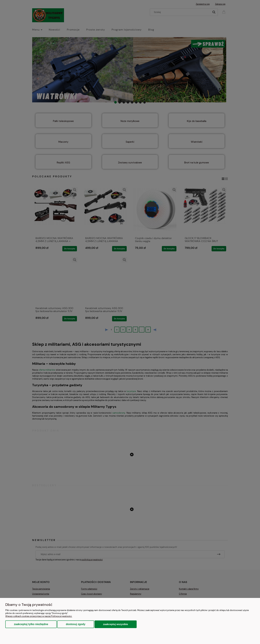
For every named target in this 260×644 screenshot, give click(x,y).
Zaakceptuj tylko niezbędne (31, 624)
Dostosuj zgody (76, 624)
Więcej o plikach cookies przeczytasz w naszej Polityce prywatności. (39, 616)
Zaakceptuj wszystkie (116, 624)
